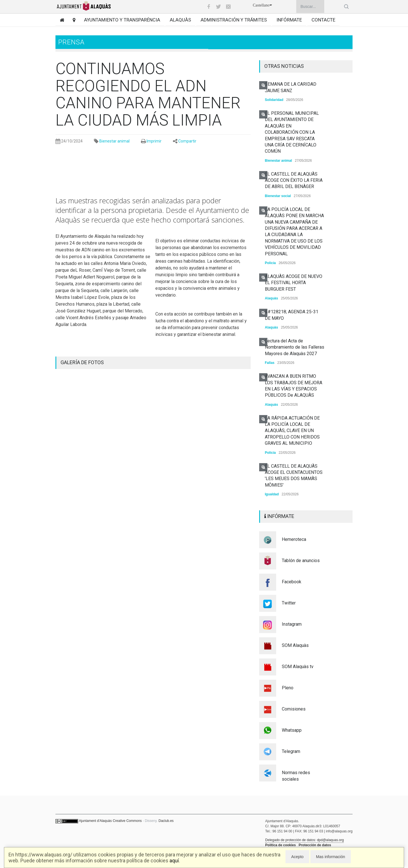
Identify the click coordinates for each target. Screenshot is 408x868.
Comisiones (294, 709)
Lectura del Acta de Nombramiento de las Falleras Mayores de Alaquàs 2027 (295, 347)
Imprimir (154, 141)
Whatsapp (292, 730)
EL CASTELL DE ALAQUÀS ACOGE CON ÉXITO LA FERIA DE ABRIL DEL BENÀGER (294, 180)
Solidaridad (274, 100)
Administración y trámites (234, 20)
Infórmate (289, 20)
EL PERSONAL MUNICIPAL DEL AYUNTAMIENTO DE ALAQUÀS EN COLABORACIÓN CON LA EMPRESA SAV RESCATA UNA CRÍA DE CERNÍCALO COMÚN (292, 132)
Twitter (289, 603)
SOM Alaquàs (295, 645)
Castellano (262, 5)
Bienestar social (278, 196)
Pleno (288, 688)
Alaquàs (180, 20)
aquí (174, 861)
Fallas (270, 363)
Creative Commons (127, 821)
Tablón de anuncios (301, 561)
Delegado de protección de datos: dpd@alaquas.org (304, 840)
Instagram (292, 624)
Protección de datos (315, 845)
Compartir (187, 141)
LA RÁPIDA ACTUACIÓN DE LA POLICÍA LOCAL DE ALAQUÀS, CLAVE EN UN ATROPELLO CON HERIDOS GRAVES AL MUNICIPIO (292, 431)
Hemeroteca (294, 539)
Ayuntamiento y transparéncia (122, 20)
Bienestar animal (114, 141)
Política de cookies (280, 845)
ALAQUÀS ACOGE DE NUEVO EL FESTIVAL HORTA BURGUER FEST (294, 283)
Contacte (323, 20)
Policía (270, 263)
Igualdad (272, 494)
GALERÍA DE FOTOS (82, 362)
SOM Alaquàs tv (298, 667)
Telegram (291, 751)
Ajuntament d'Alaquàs (95, 821)
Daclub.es (166, 821)
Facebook (292, 582)
